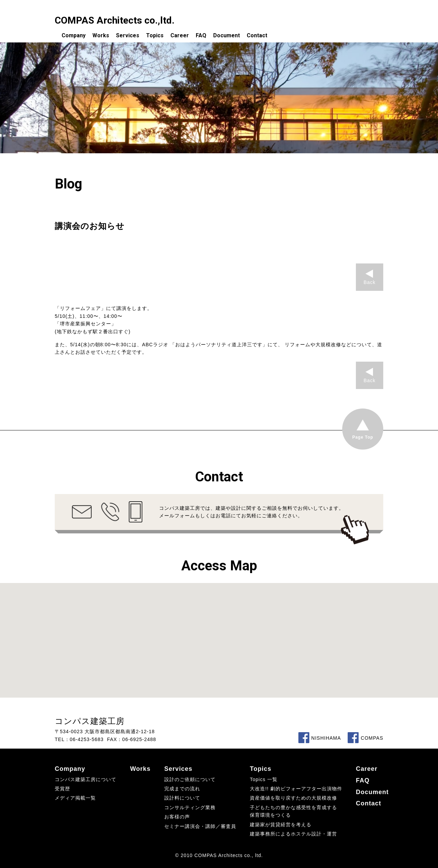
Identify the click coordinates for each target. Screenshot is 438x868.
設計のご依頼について (190, 779)
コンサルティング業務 (190, 807)
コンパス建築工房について (86, 779)
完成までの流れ (182, 789)
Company (74, 35)
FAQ (201, 35)
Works (101, 35)
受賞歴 (62, 789)
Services (128, 35)
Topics (155, 35)
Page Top (363, 437)
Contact (257, 35)
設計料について (182, 798)
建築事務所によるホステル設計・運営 (293, 834)
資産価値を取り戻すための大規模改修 (293, 798)
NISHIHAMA (320, 738)
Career (180, 35)
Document (227, 35)
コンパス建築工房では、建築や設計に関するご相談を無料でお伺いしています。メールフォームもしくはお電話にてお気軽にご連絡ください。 (252, 512)
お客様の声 (177, 817)
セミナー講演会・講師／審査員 (200, 826)
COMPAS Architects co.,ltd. (115, 20)
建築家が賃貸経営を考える (281, 825)
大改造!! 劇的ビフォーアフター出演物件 (296, 789)
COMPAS (365, 738)
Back (369, 282)
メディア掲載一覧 (75, 798)
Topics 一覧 (264, 779)
